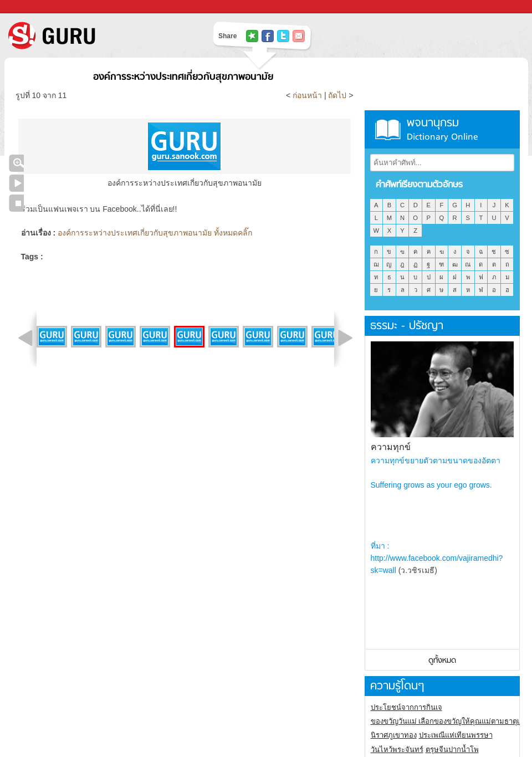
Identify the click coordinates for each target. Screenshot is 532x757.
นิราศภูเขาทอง (394, 735)
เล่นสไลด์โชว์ (16, 183)
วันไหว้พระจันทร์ (397, 750)
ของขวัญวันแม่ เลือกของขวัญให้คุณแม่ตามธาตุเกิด (450, 721)
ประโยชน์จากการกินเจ (406, 707)
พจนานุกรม (442, 129)
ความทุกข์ (391, 447)
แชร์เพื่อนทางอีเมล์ (299, 36)
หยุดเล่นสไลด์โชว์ (16, 203)
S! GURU (97, 35)
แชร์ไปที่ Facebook (268, 36)
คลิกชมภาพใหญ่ (16, 163)
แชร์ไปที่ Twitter (283, 36)
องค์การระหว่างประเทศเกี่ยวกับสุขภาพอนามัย (183, 77)
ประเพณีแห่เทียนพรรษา (456, 735)
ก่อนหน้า (308, 95)
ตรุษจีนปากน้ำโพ (452, 750)
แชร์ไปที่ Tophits (252, 36)
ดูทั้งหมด (442, 661)
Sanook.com (33, 7)
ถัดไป (337, 95)
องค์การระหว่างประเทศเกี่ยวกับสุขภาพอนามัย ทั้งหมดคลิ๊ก (155, 233)
